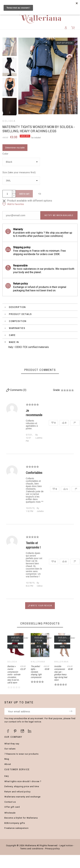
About (8, 764)
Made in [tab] (11, 342)
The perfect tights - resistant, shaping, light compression (36, 672)
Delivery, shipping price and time (22, 786)
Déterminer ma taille (15, 148)
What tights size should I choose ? (23, 781)
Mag (7, 759)
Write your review (40, 606)
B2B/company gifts (15, 823)
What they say (12, 744)
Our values (10, 749)
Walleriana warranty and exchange (22, 797)
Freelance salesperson (16, 828)
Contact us (10, 802)
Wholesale (10, 813)
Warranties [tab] (15, 328)
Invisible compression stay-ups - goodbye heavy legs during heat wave (61, 673)
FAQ (7, 776)
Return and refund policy (17, 792)
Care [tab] (10, 335)
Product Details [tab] (18, 314)
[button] (40, 194)
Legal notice (66, 845)
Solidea (9, 121)
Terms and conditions (32, 849)
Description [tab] (15, 307)
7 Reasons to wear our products (21, 754)
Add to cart (24, 194)
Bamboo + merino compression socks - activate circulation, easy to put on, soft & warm (14, 674)
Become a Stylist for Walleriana (21, 818)
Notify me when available (59, 215)
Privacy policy (52, 849)
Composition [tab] (15, 321)
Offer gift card (12, 807)
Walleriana (38, 662)
